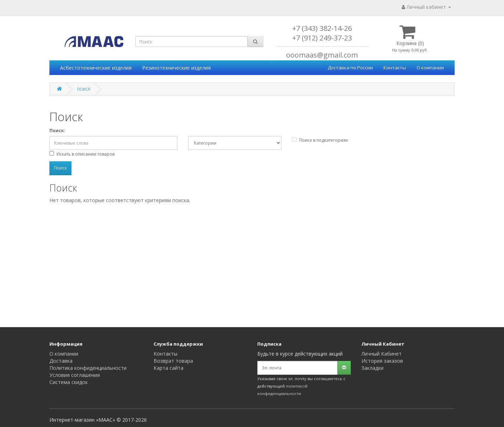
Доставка (61, 361)
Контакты (395, 67)
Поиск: (57, 131)
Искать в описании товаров (82, 154)
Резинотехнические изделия (176, 68)
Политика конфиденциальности (88, 368)
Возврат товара (173, 361)
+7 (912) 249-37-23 (322, 38)
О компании (430, 67)
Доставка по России (350, 67)
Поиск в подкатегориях (320, 140)
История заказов (382, 361)
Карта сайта (168, 368)
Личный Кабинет (382, 354)
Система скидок (69, 382)
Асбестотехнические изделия (96, 68)
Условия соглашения (75, 375)
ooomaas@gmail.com (322, 55)
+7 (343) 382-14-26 (322, 28)
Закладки (372, 368)
